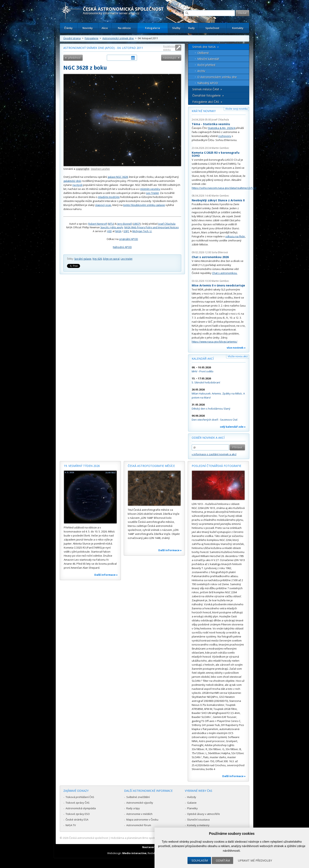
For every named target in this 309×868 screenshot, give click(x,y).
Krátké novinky (204, 111)
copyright (83, 169)
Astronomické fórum (139, 825)
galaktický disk (72, 181)
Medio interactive (134, 853)
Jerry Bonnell (125, 224)
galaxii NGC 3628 (118, 177)
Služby (176, 28)
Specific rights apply (112, 227)
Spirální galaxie (83, 259)
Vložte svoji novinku (236, 109)
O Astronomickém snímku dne (217, 77)
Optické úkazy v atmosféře (203, 814)
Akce (105, 28)
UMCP (137, 224)
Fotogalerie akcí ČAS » (207, 102)
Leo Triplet (152, 193)
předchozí (75, 58)
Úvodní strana (72, 38)
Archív (201, 71)
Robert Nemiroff (98, 224)
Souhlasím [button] (200, 860)
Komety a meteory (198, 825)
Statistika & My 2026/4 (221, 128)
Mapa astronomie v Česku (142, 820)
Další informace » (106, 575)
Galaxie (192, 803)
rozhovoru (225, 136)
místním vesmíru (150, 189)
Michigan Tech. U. (142, 231)
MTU (111, 224)
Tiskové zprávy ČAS (78, 803)
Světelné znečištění (138, 797)
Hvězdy (192, 797)
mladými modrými (109, 197)
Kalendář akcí (203, 359)
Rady (192, 28)
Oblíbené (203, 53)
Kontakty (238, 28)
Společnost (212, 28)
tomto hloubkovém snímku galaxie (144, 205)
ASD (110, 231)
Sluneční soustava (198, 820)
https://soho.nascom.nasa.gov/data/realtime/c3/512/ (224, 188)
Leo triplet (127, 259)
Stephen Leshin (100, 169)
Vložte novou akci (238, 356)
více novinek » (236, 348)
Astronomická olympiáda (81, 808)
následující (170, 58)
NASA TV (71, 825)
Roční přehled (206, 65)
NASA (118, 231)
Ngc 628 (97, 259)
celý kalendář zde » (233, 427)
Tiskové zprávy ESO (78, 814)
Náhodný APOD (122, 247)
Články (68, 28)
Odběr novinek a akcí (208, 438)
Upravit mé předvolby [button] (255, 860)
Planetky (192, 808)
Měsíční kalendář (208, 59)
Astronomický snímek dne (118, 38)
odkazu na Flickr (235, 236)
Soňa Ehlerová (220, 252)
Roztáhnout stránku (169, 48)
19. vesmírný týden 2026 (82, 466)
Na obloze (124, 28)
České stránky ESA (77, 820)
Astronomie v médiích (139, 814)
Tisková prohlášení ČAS (80, 797)
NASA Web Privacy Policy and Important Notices (151, 227)
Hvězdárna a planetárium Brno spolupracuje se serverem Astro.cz (151, 838)
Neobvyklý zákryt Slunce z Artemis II (218, 200)
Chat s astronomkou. (225, 273)
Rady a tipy (133, 808)
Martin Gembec (220, 148)
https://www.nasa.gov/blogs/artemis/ (215, 342)
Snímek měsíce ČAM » (207, 89)
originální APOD (129, 239)
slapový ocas (103, 205)
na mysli (77, 185)
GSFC (126, 231)
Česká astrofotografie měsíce (151, 466)
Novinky (88, 28)
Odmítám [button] (223, 860)
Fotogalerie (153, 28)
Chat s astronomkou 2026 (210, 257)
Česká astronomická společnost (89, 838)
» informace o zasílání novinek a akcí (214, 454)
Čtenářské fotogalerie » (208, 95)
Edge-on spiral (111, 259)
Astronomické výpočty (140, 803)
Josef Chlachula (167, 224)
